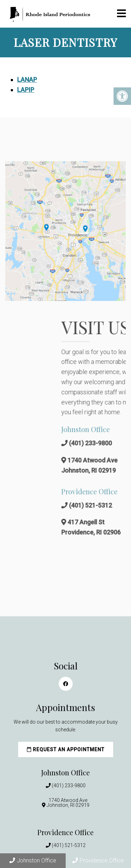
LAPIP (26, 90)
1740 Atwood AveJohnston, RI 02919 (68, 803)
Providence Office (98, 860)
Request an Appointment (66, 749)
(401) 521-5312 (69, 845)
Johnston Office (33, 860)
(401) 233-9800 (69, 785)
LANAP (27, 80)
